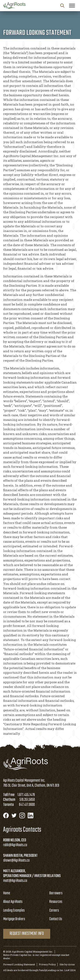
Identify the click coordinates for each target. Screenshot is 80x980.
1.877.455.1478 (26, 795)
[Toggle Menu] (72, 5)
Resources (56, 902)
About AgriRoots (13, 902)
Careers (54, 910)
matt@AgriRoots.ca (15, 881)
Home (7, 893)
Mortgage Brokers (14, 919)
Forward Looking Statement (19, 964)
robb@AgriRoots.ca (15, 845)
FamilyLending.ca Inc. (51, 970)
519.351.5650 (27, 800)
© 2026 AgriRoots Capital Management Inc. (28, 952)
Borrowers (56, 893)
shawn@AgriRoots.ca (16, 860)
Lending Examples (14, 910)
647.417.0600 (27, 805)
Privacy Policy (47, 964)
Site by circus (67, 964)
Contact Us (56, 919)
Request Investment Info (27, 934)
